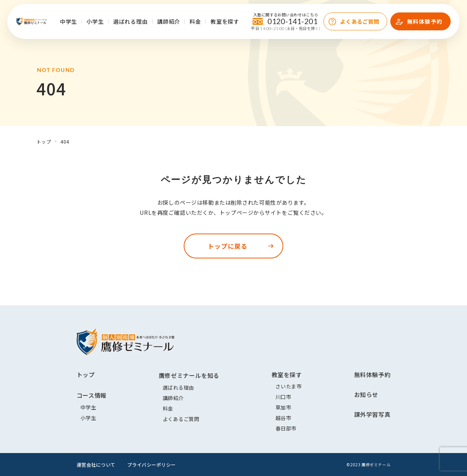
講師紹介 (169, 21)
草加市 (284, 407)
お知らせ (366, 394)
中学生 (69, 21)
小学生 (95, 21)
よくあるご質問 (360, 21)
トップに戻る (228, 246)
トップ (86, 375)
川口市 (284, 397)
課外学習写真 (372, 414)
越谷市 (284, 418)
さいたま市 (289, 386)
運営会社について (96, 465)
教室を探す (225, 21)
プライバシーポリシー (152, 465)
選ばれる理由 (131, 21)
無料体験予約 (425, 21)
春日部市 (286, 428)
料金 (195, 21)
